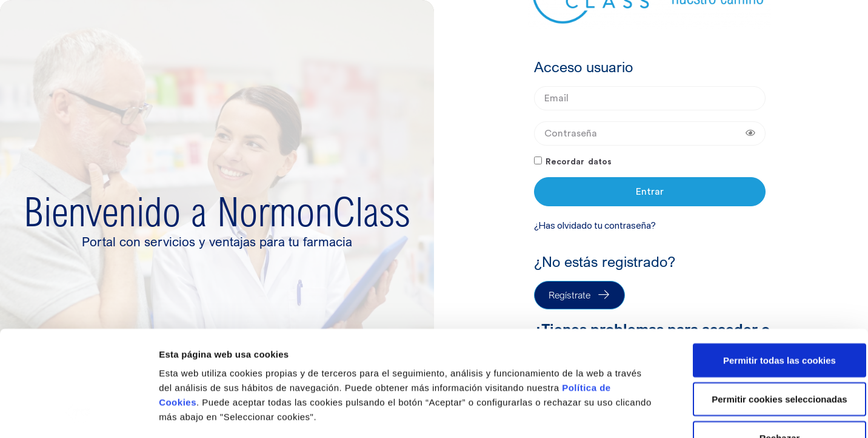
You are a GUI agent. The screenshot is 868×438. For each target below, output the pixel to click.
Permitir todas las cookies (767, 262)
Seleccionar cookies (203, 414)
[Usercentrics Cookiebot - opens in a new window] (78, 414)
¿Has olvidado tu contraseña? (595, 225)
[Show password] (750, 133)
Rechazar (767, 340)
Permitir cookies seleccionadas (766, 301)
